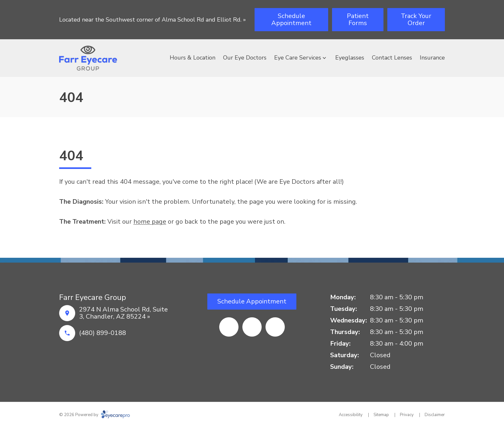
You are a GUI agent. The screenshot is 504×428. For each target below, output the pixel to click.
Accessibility (351, 415)
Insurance (432, 58)
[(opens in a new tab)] (229, 327)
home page (150, 222)
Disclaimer (435, 415)
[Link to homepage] (88, 58)
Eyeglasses (350, 58)
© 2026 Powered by (94, 415)
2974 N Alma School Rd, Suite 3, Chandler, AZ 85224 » (123, 313)
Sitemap (381, 415)
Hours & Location (193, 58)
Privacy (407, 415)
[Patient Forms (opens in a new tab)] (358, 20)
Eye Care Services (298, 58)
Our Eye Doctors (245, 58)
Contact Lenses (392, 58)
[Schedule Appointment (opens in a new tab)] (291, 20)
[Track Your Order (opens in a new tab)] (416, 20)
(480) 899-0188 (103, 333)
